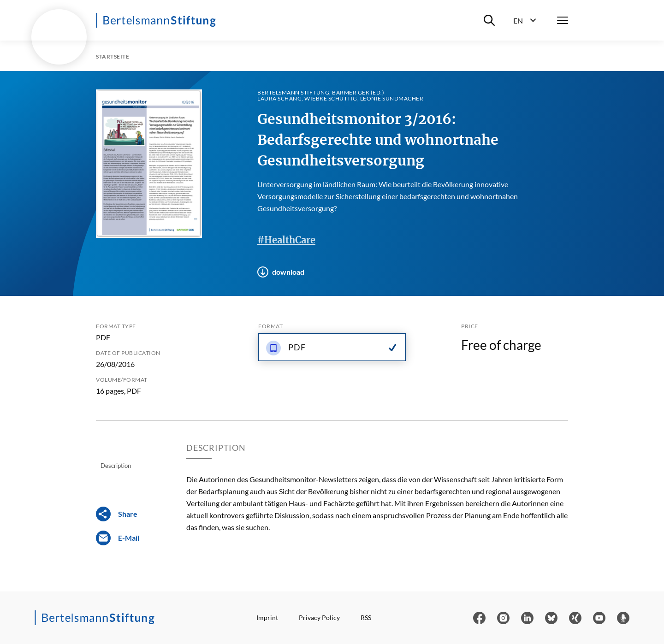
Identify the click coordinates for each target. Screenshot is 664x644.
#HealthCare (286, 240)
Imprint (267, 617)
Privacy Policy (319, 617)
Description (116, 466)
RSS (366, 617)
